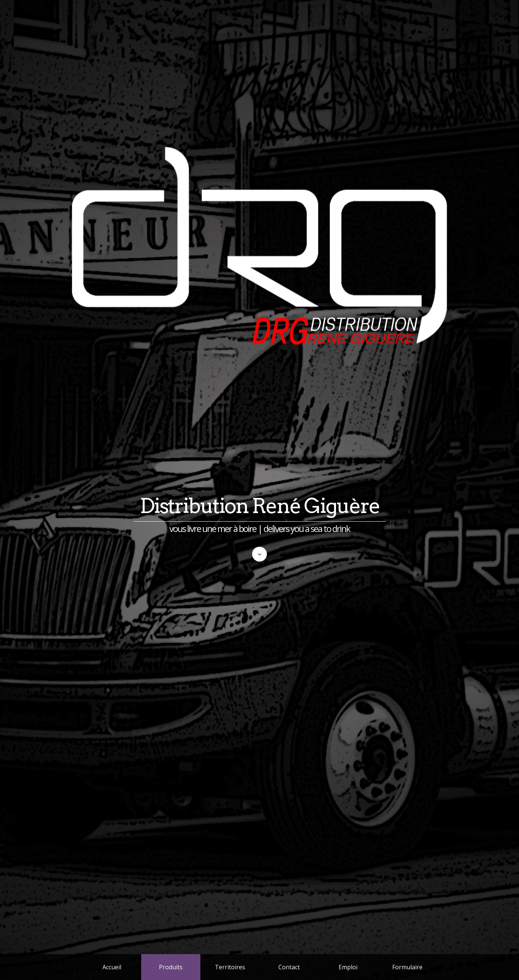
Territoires (230, 967)
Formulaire (407, 967)
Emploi (348, 967)
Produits (171, 967)
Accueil (112, 967)
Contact (289, 967)
